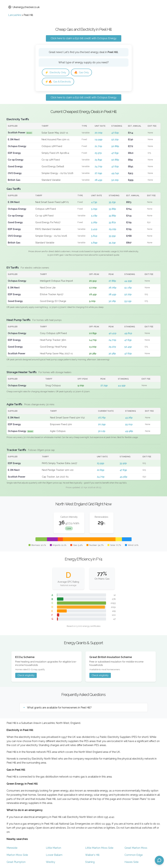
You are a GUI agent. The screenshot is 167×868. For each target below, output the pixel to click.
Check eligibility (26, 676)
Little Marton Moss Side (99, 849)
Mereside (12, 849)
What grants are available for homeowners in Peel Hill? (59, 708)
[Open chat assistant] (159, 860)
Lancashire (15, 15)
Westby (51, 863)
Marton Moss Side (17, 856)
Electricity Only (57, 73)
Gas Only (84, 73)
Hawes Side (131, 863)
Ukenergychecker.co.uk (24, 7)
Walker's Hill (92, 856)
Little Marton (54, 849)
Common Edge (134, 856)
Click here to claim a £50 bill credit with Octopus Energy (84, 38)
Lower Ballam (54, 856)
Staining (90, 863)
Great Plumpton (16, 863)
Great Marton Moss (136, 849)
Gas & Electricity (59, 82)
